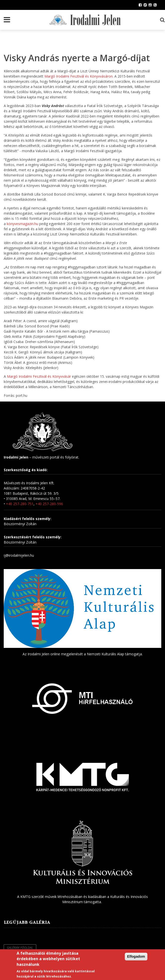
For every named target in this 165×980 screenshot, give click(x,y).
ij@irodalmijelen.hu (19, 555)
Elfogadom (136, 956)
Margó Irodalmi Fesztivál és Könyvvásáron (79, 76)
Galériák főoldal (20, 948)
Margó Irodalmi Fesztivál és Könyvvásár (39, 376)
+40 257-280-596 (49, 504)
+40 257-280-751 (20, 504)
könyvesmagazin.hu (22, 224)
